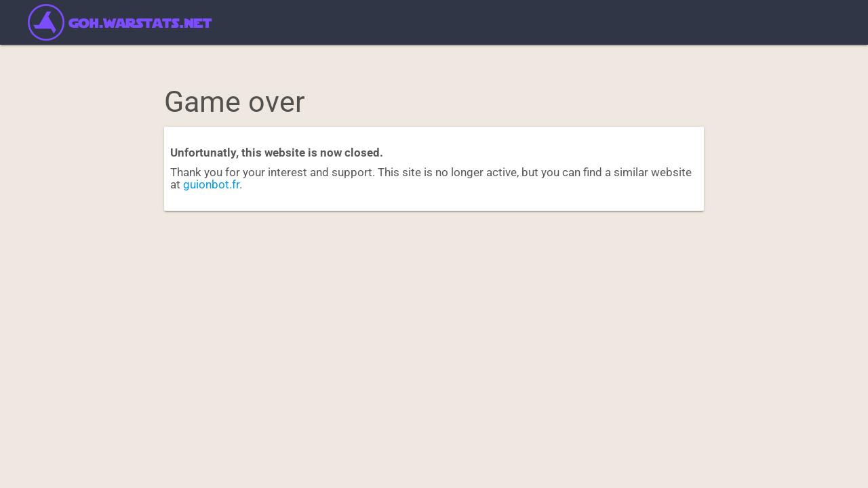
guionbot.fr (211, 184)
